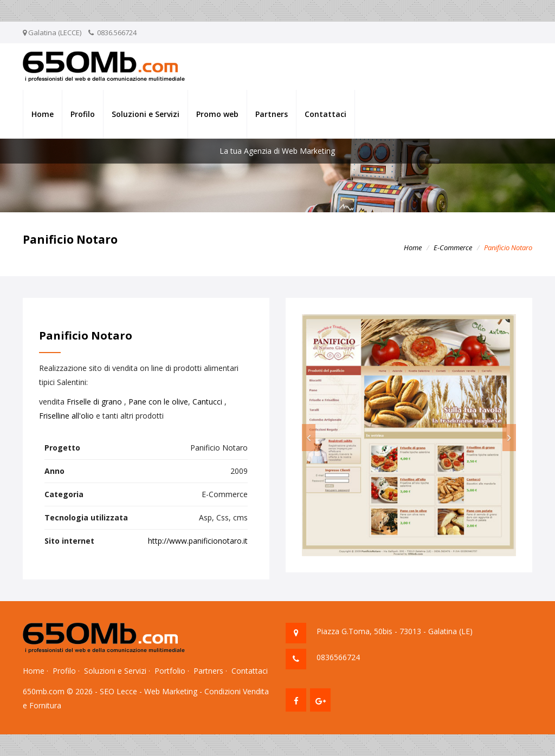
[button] (309, 438)
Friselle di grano (94, 402)
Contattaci (325, 114)
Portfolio (170, 671)
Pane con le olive (158, 402)
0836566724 (338, 657)
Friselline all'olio (66, 416)
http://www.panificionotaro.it (198, 541)
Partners (272, 114)
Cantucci (207, 402)
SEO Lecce (118, 691)
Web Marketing (171, 691)
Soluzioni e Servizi (146, 114)
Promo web (217, 114)
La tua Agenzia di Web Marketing (277, 151)
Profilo (83, 114)
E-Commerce (453, 247)
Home (43, 114)
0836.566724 (117, 32)
